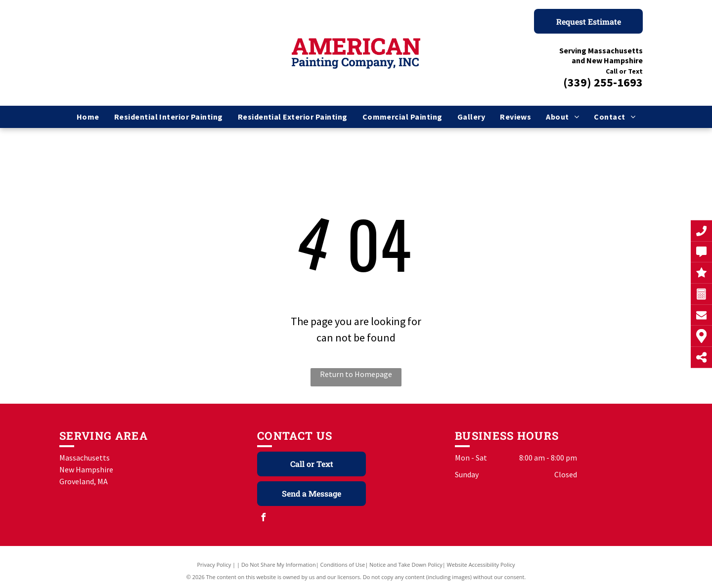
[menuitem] (88, 117)
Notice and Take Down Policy (406, 565)
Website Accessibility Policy (481, 565)
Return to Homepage (356, 374)
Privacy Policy (214, 565)
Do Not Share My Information (279, 565)
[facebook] (264, 519)
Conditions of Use (343, 565)
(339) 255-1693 (603, 82)
